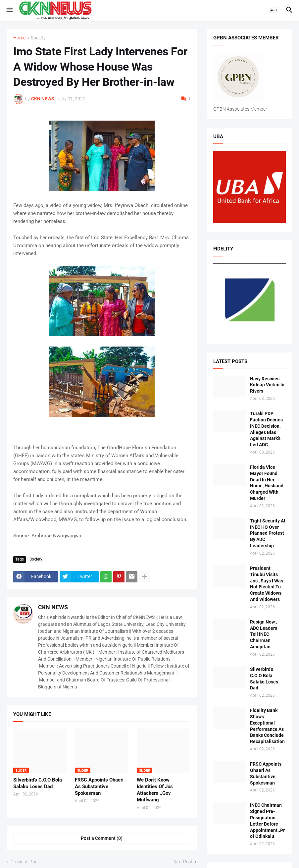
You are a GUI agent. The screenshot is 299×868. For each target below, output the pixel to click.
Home (19, 38)
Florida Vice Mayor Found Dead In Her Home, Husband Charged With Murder (267, 483)
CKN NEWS (53, 607)
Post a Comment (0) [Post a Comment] (102, 838)
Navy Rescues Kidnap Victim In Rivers (267, 385)
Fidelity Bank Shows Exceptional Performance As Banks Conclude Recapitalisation (267, 726)
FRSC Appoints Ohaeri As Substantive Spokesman (99, 787)
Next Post (183, 862)
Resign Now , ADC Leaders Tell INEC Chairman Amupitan (264, 634)
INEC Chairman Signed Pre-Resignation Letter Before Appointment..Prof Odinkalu (267, 821)
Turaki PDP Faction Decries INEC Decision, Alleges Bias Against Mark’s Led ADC (266, 429)
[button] (9, 10)
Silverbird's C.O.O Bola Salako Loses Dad (38, 783)
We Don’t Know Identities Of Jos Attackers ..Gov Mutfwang (155, 790)
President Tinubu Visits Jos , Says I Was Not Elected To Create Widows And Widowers (267, 584)
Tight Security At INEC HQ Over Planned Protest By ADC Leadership (268, 533)
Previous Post (25, 862)
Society (38, 38)
